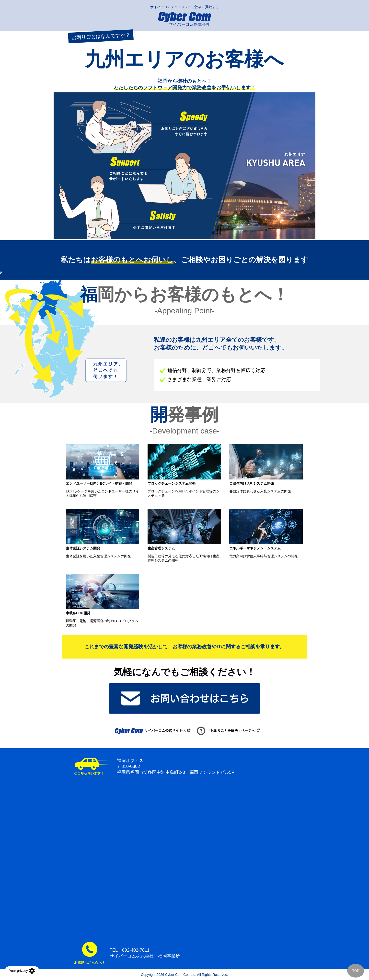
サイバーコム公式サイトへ (150, 730)
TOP (356, 971)
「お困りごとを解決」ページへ (226, 730)
